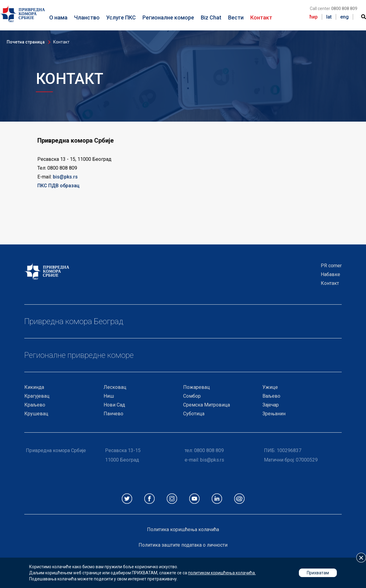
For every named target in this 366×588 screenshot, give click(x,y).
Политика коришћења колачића (183, 529)
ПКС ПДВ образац (58, 186)
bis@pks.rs (65, 177)
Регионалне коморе (168, 17)
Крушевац (36, 414)
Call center (334, 9)
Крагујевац (37, 396)
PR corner (331, 266)
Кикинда (34, 387)
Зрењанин (274, 414)
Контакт (261, 17)
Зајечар (271, 405)
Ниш (109, 396)
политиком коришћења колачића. (222, 573)
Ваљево (271, 396)
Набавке (330, 274)
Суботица (194, 414)
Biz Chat (211, 17)
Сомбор (192, 396)
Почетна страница (26, 42)
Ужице (270, 387)
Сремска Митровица (207, 405)
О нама (58, 17)
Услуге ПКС (121, 17)
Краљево (35, 405)
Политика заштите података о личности (183, 545)
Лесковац (115, 387)
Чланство (87, 17)
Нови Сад (114, 405)
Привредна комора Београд (74, 321)
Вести (236, 17)
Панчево (113, 414)
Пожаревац (197, 387)
